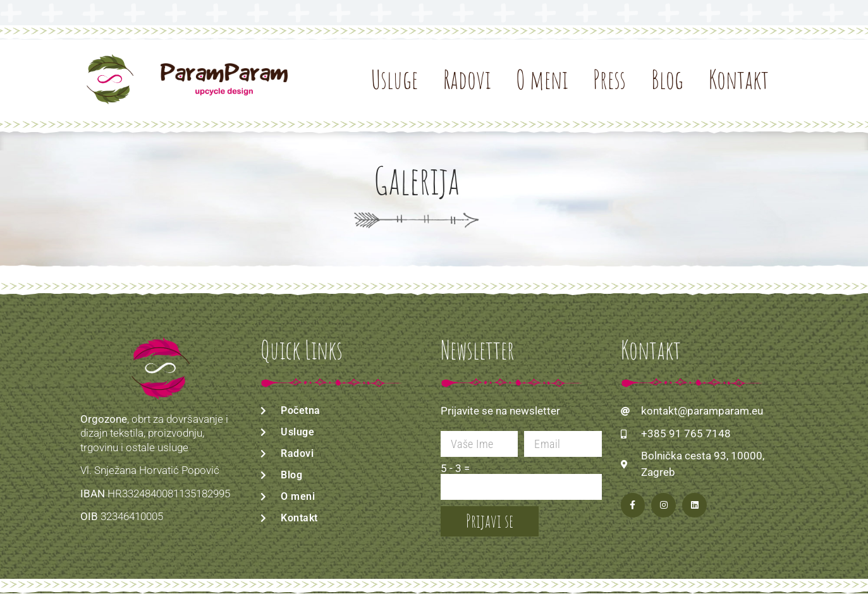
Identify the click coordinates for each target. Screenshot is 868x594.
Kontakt (739, 80)
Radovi (467, 80)
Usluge (394, 80)
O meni (542, 80)
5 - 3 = (455, 469)
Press (609, 80)
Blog (667, 80)
